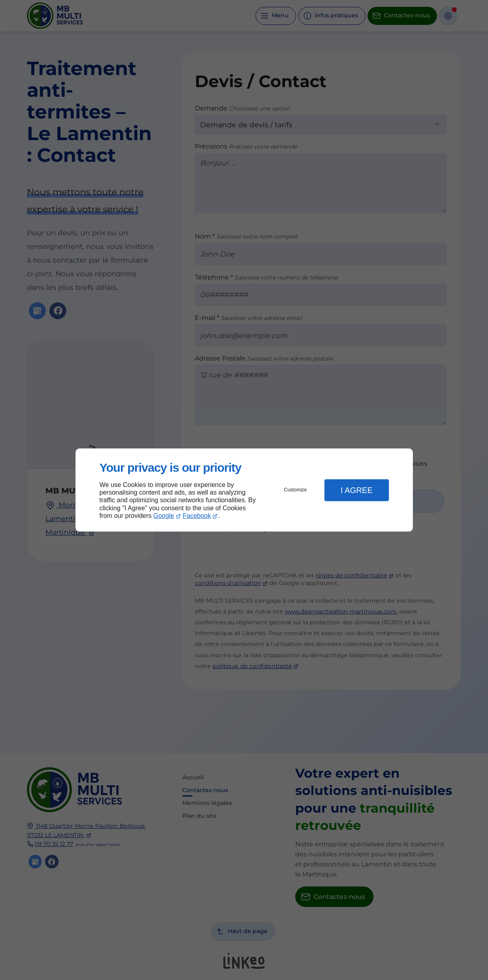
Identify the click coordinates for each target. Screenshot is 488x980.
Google (164, 516)
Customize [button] (295, 490)
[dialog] (244, 490)
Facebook (197, 516)
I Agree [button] (357, 490)
